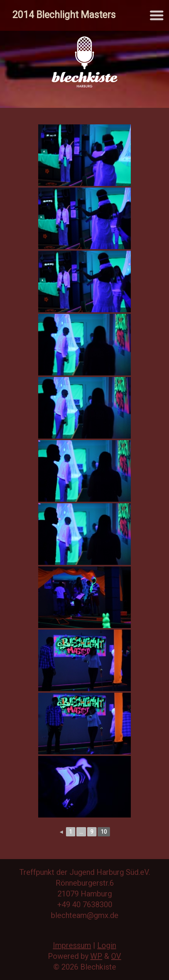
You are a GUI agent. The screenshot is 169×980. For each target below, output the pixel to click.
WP (96, 956)
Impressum (72, 945)
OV (116, 956)
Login (107, 945)
